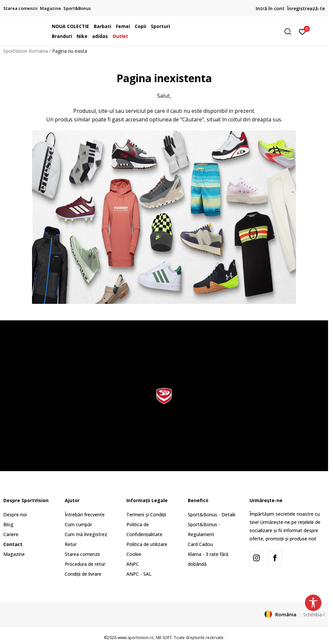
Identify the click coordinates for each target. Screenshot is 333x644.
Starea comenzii (82, 554)
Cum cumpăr (78, 524)
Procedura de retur (85, 564)
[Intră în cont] (302, 31)
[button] (244, 32)
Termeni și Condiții (146, 515)
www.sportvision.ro (136, 638)
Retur (71, 544)
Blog (8, 524)
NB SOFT (164, 638)
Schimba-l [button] (314, 614)
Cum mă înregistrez (86, 534)
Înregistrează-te (306, 8)
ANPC (133, 564)
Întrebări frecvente (85, 515)
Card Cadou (200, 544)
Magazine (14, 554)
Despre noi (15, 515)
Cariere (11, 534)
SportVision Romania (26, 51)
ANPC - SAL (139, 574)
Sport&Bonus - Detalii (212, 515)
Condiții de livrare (83, 574)
